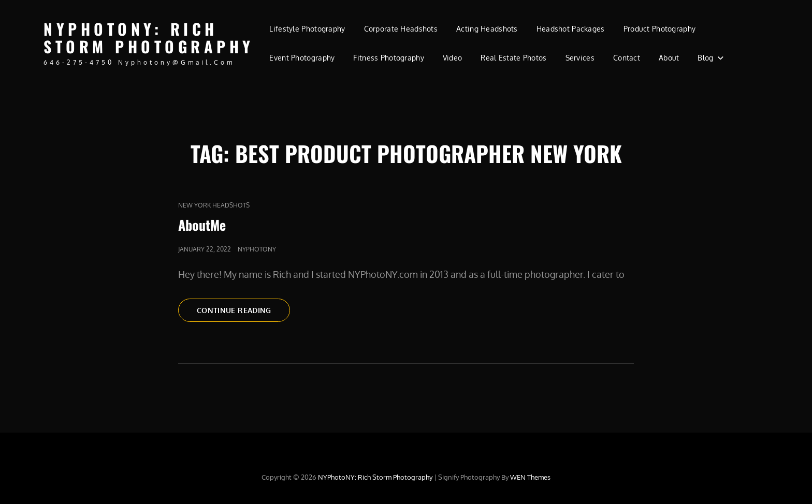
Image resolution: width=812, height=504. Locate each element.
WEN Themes (530, 477)
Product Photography (660, 29)
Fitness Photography (389, 58)
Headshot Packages (571, 29)
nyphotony (257, 249)
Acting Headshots (487, 29)
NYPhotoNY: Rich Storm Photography (149, 38)
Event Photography (302, 58)
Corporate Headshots (401, 29)
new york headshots (214, 205)
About (669, 58)
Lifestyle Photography (307, 29)
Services (580, 58)
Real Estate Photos (513, 58)
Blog (705, 58)
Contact (627, 58)
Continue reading (243, 309)
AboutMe (202, 225)
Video (452, 58)
